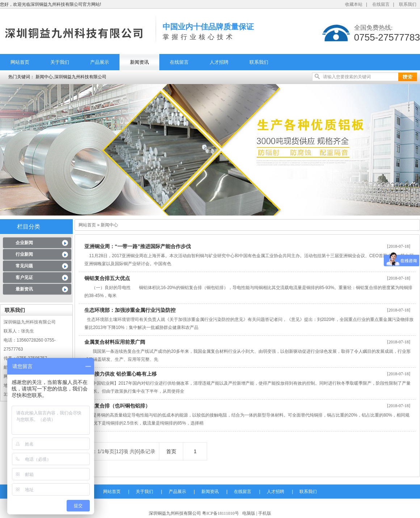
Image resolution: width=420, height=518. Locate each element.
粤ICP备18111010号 (220, 513)
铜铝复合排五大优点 (110, 278)
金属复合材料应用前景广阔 (117, 342)
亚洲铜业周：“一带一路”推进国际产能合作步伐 (140, 246)
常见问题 (24, 266)
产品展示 (100, 62)
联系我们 (408, 4)
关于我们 (60, 62)
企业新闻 (24, 243)
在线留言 (381, 4)
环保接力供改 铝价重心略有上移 (123, 374)
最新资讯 (24, 289)
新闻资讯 (139, 62)
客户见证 (24, 277)
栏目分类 (29, 227)
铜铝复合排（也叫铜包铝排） (117, 406)
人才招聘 (219, 62)
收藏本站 (354, 4)
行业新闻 (24, 254)
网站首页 (20, 62)
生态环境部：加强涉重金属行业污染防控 (133, 310)
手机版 (265, 513)
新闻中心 (109, 225)
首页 (171, 451)
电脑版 (249, 513)
